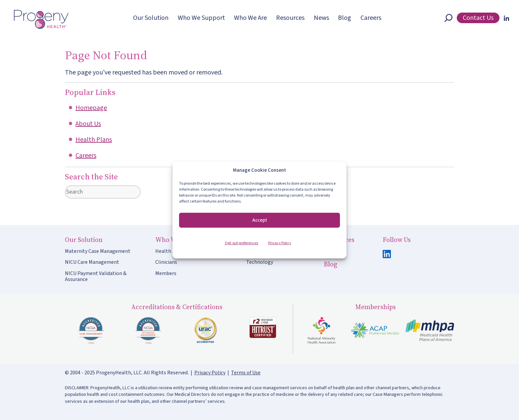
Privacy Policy (280, 243)
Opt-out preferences (241, 243)
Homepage (91, 108)
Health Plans (94, 140)
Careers (86, 156)
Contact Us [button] (478, 18)
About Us (88, 124)
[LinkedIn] (505, 18)
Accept (260, 220)
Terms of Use (246, 373)
